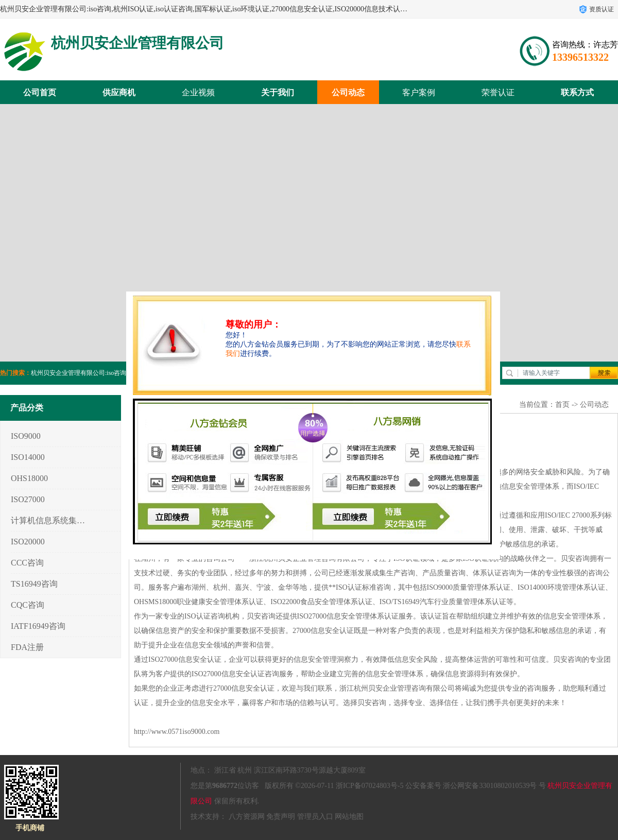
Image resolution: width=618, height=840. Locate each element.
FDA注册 (27, 647)
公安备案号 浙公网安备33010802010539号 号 (476, 786)
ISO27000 (28, 499)
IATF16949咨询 (38, 626)
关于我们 (278, 92)
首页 (562, 405)
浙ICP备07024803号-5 (370, 786)
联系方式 (577, 92)
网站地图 (349, 817)
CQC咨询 (28, 605)
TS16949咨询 (34, 584)
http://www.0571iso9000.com (177, 732)
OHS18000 (29, 478)
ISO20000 (28, 542)
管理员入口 (315, 817)
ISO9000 (26, 436)
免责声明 (281, 817)
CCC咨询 (27, 563)
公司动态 (348, 92)
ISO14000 (28, 457)
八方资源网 (247, 817)
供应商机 (119, 92)
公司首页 (40, 92)
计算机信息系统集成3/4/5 (48, 520)
